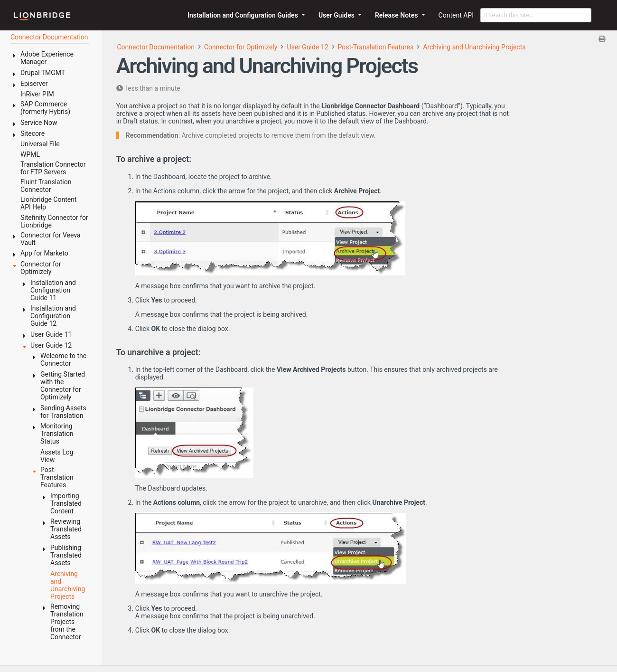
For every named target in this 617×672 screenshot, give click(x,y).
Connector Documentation (156, 47)
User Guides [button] (337, 15)
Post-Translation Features (376, 47)
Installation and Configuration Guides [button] (243, 15)
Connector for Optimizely (241, 47)
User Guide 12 (307, 47)
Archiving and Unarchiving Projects (474, 47)
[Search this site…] (536, 15)
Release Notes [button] (397, 15)
